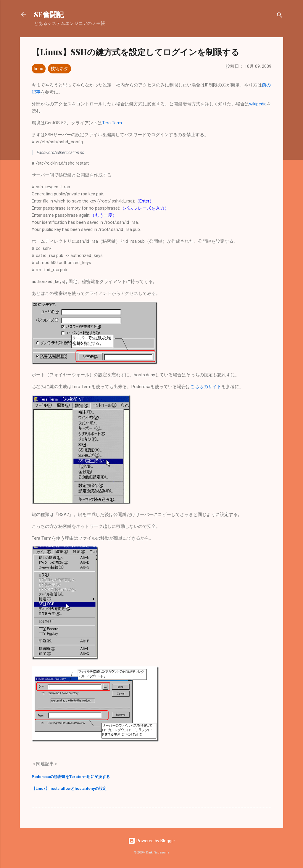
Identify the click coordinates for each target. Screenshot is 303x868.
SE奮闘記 (49, 14)
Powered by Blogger (152, 841)
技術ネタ (59, 69)
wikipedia (258, 104)
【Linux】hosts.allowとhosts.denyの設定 (69, 789)
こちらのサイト (206, 387)
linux (39, 69)
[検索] (280, 16)
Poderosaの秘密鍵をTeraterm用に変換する (71, 777)
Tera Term (112, 123)
